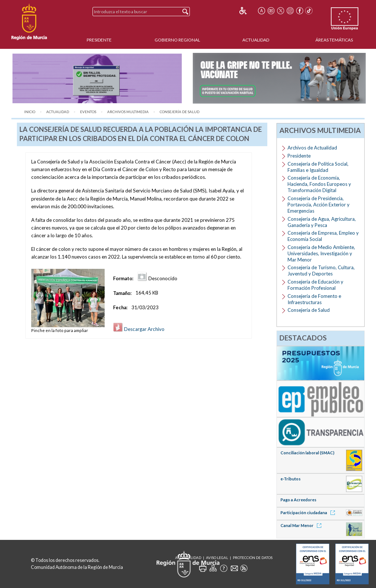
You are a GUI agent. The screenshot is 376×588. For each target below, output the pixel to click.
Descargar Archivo (139, 329)
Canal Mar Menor (302, 525)
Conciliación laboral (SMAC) (308, 453)
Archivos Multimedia (128, 112)
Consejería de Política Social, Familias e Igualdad (318, 167)
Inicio (30, 112)
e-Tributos (291, 479)
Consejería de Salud (180, 112)
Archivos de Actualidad (312, 148)
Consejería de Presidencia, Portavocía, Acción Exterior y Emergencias (319, 205)
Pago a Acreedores (299, 500)
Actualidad (256, 40)
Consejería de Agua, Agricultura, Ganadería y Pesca (322, 222)
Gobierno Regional (177, 40)
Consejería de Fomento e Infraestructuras (314, 299)
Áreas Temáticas (334, 40)
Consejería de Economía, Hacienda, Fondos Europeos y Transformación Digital (319, 184)
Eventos (88, 112)
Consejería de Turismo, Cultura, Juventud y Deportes (321, 270)
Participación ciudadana (309, 513)
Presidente (99, 40)
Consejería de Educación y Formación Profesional (315, 285)
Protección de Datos (253, 558)
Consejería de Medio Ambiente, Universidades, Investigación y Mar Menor (321, 253)
